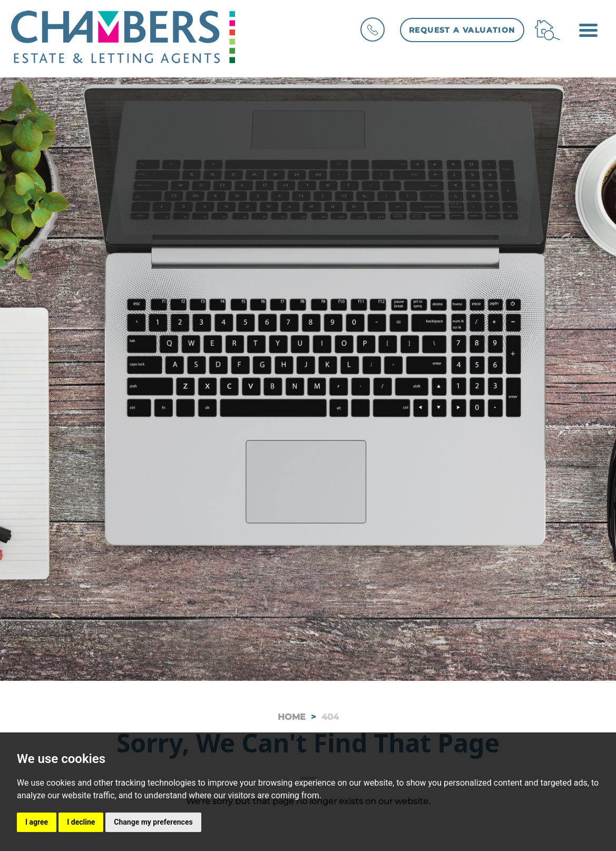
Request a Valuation (462, 30)
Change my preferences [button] (153, 822)
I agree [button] (37, 822)
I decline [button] (81, 822)
